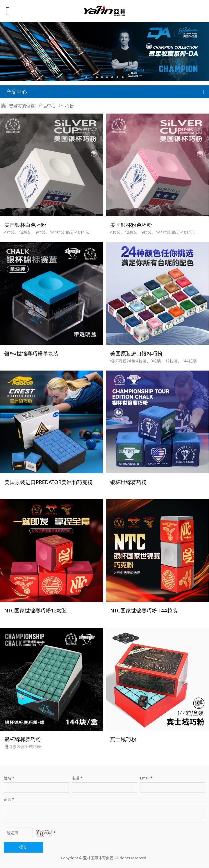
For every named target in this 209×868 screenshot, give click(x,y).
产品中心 (47, 106)
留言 (9, 799)
